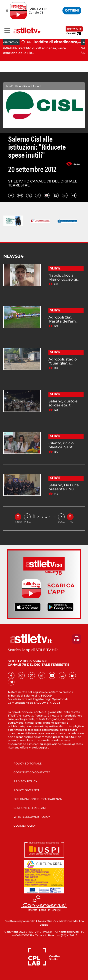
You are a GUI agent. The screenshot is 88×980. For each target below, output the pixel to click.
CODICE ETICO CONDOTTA (32, 772)
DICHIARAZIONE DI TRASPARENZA (38, 799)
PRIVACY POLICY (25, 781)
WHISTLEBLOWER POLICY (32, 817)
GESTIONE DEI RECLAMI (30, 808)
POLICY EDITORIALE (28, 763)
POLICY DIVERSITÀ (27, 790)
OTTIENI (72, 10)
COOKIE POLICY (25, 826)
